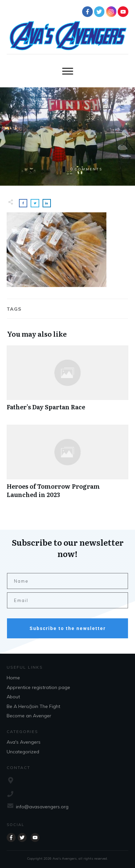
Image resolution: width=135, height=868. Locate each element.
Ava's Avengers (24, 742)
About (13, 697)
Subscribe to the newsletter (68, 628)
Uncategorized (23, 752)
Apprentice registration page (38, 687)
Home (13, 678)
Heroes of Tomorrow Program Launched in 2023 (67, 465)
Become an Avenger (29, 716)
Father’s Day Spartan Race (67, 381)
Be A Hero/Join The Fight (33, 706)
